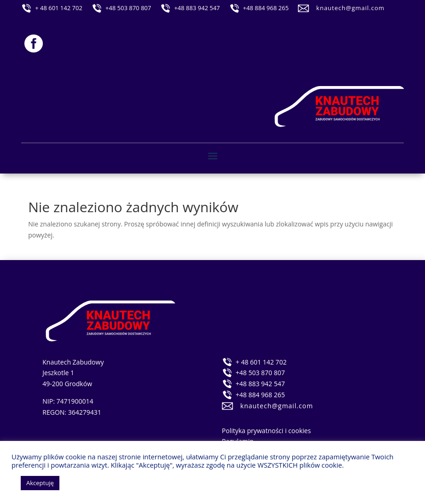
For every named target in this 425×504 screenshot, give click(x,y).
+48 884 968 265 (266, 8)
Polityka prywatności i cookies (266, 431)
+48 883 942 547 (197, 8)
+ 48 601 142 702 (59, 8)
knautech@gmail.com (350, 8)
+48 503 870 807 (128, 8)
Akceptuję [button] (40, 483)
